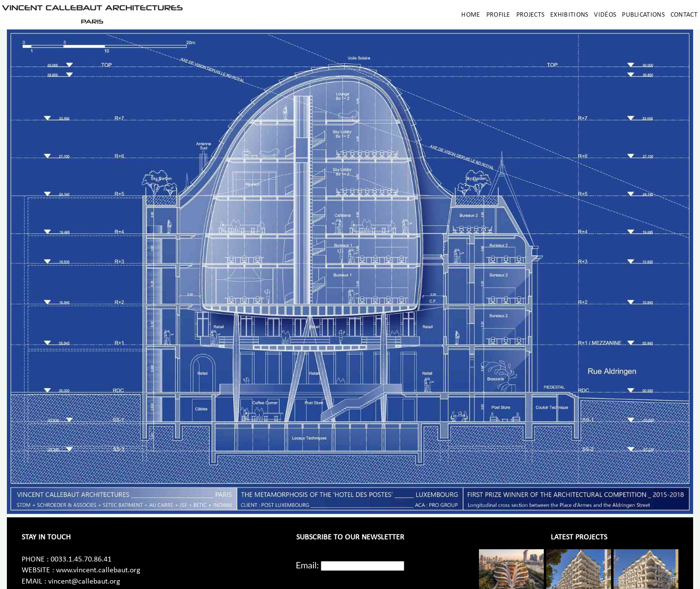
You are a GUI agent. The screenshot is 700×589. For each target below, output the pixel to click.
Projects (530, 15)
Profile (498, 15)
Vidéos (605, 15)
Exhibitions (569, 15)
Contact (684, 15)
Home (471, 15)
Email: (307, 565)
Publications (643, 15)
